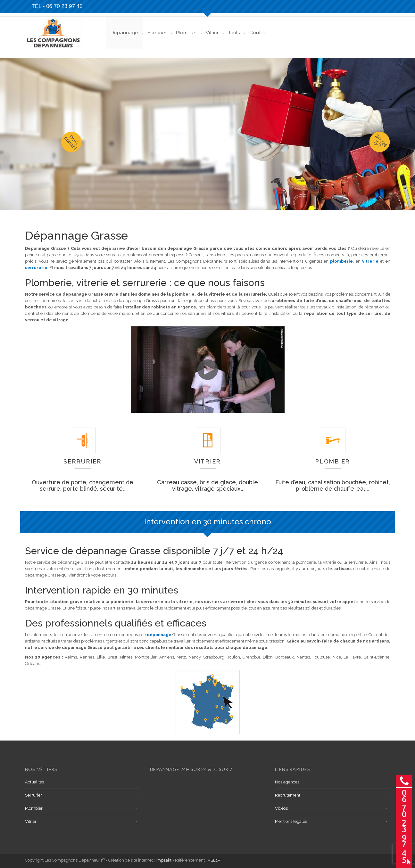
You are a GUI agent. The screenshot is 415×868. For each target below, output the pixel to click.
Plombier (186, 33)
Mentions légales (291, 821)
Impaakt (164, 860)
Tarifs (234, 33)
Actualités (34, 782)
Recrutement (288, 795)
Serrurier (157, 33)
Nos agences (287, 782)
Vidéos (281, 808)
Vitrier (212, 33)
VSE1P (214, 860)
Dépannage (124, 33)
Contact (259, 33)
